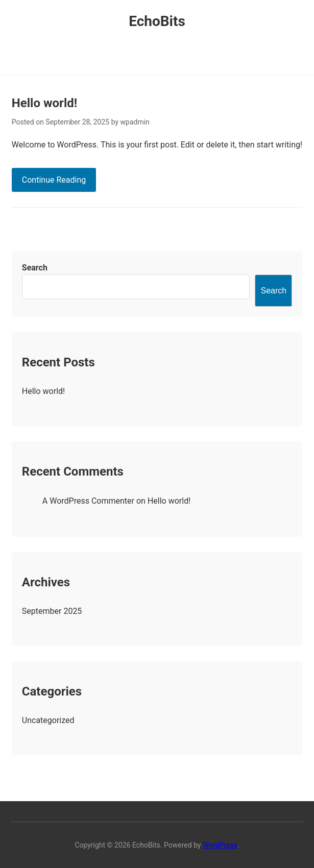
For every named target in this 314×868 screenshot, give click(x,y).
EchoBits (157, 21)
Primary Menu (157, 54)
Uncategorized (48, 720)
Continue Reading (54, 180)
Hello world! (44, 103)
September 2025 (52, 611)
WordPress (220, 845)
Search (35, 268)
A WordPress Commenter (88, 501)
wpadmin (135, 122)
